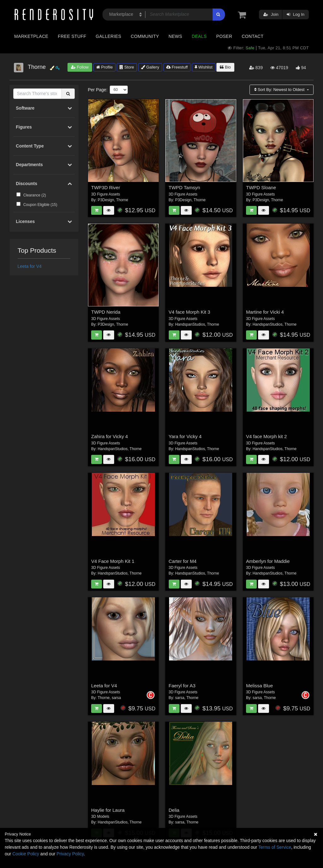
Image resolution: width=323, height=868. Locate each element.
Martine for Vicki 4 (265, 312)
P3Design (106, 200)
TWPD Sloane (261, 187)
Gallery (150, 67)
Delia (174, 810)
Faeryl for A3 (182, 686)
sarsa (116, 698)
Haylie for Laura (108, 810)
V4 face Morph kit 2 (266, 436)
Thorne (122, 200)
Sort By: (280, 90)
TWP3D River (106, 187)
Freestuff (177, 67)
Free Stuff (72, 36)
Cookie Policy (26, 854)
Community (145, 36)
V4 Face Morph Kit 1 (113, 561)
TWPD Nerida (106, 312)
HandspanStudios (190, 324)
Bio (225, 67)
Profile (104, 67)
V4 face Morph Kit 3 (190, 312)
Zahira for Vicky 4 (109, 436)
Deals (199, 36)
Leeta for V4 (30, 266)
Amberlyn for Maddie (268, 561)
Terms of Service (275, 847)
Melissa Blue (259, 686)
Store (127, 67)
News (175, 36)
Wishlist (203, 67)
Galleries (108, 36)
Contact (253, 36)
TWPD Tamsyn (185, 187)
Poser (224, 36)
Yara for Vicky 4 (185, 436)
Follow (80, 67)
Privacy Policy (70, 854)
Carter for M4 (183, 561)
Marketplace (31, 36)
